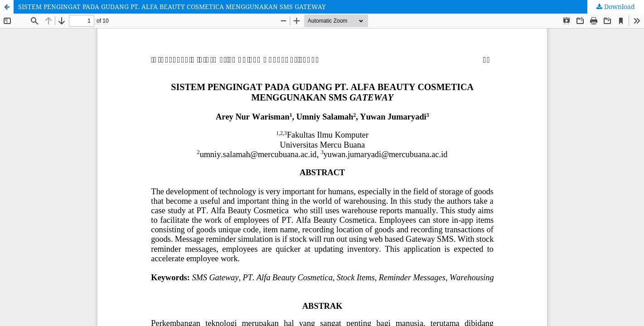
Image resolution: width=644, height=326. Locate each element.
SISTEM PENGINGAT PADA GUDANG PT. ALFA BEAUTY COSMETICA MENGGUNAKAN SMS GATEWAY (172, 7)
